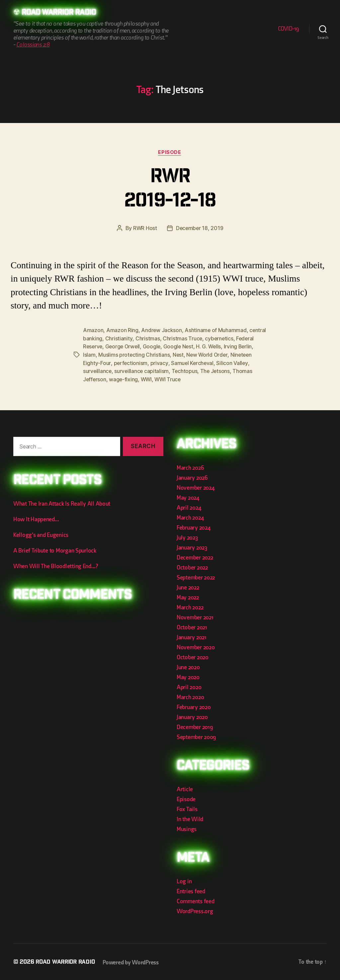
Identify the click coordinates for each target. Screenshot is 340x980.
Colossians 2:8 (33, 45)
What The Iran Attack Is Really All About (62, 503)
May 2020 (188, 676)
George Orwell (144, 346)
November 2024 (196, 487)
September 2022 (196, 576)
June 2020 (188, 666)
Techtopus (203, 370)
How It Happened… (36, 518)
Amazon (93, 330)
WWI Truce (191, 378)
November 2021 (195, 616)
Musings (187, 828)
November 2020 (196, 646)
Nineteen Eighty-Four (109, 362)
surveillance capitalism (160, 370)
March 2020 (190, 696)
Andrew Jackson (162, 330)
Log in (184, 880)
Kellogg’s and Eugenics (41, 534)
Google (173, 346)
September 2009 (196, 736)
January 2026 (192, 477)
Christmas (166, 338)
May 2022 (188, 596)
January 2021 (192, 636)
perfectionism (154, 362)
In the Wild (190, 818)
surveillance (115, 370)
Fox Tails (187, 808)
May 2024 (188, 496)
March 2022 (190, 606)
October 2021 (192, 626)
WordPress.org (195, 910)
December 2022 (195, 556)
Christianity (137, 338)
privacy (183, 362)
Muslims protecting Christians (151, 354)
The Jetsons (234, 370)
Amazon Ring (122, 330)
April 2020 (189, 686)
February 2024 (194, 526)
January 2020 (192, 716)
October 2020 (193, 656)
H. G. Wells (232, 346)
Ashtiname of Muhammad (216, 330)
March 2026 (190, 467)
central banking (102, 338)
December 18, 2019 (200, 229)
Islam (106, 354)
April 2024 (189, 506)
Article (185, 788)
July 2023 (187, 536)
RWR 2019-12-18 (170, 190)
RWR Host (145, 229)
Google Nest (201, 346)
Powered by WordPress (133, 961)
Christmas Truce (201, 338)
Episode (170, 153)
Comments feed (196, 900)
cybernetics (238, 338)
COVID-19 (289, 29)
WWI (169, 378)
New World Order (225, 354)
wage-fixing (145, 378)
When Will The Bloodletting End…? (55, 565)
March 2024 (190, 516)
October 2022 (192, 566)
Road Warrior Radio (61, 13)
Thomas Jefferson (105, 378)
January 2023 (192, 546)
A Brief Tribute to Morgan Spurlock (55, 550)
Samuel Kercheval (217, 362)
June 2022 (188, 586)
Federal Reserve (103, 346)
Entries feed (191, 890)
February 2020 (194, 706)
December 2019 (195, 726)
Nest (196, 354)
